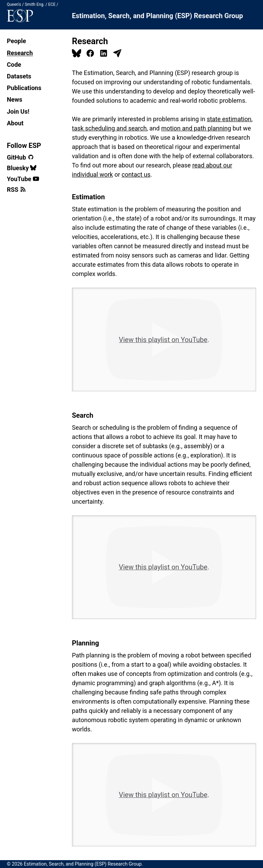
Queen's (14, 4)
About (15, 123)
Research (20, 53)
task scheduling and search (109, 128)
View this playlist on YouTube (163, 340)
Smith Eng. (34, 4)
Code (14, 65)
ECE (52, 4)
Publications (24, 88)
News (15, 99)
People (16, 41)
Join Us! (18, 111)
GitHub (20, 157)
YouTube (23, 179)
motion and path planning (196, 128)
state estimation (229, 119)
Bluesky (22, 168)
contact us (136, 174)
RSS (16, 190)
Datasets (19, 76)
